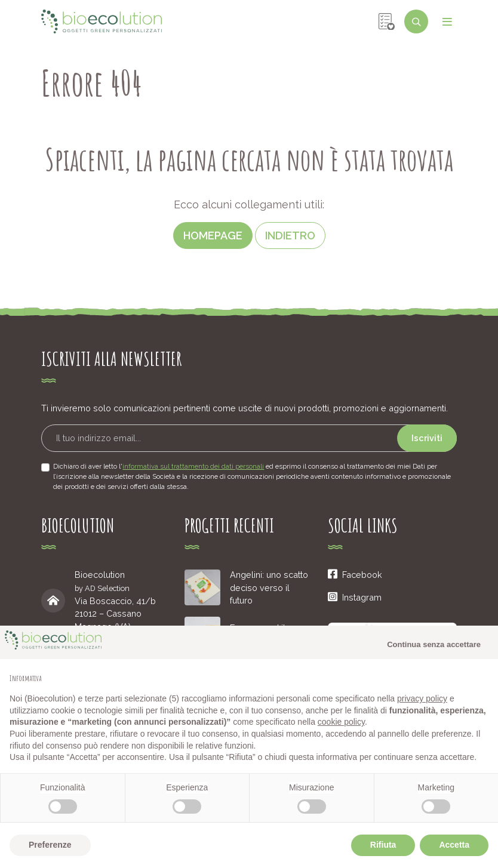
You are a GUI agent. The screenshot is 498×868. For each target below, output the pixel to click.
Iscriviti (427, 438)
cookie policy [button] (341, 722)
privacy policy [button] (422, 698)
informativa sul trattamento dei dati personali (193, 466)
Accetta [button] (454, 845)
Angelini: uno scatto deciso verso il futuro (269, 587)
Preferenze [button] (50, 845)
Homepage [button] (213, 236)
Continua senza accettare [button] (434, 644)
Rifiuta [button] (383, 845)
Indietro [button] (290, 236)
